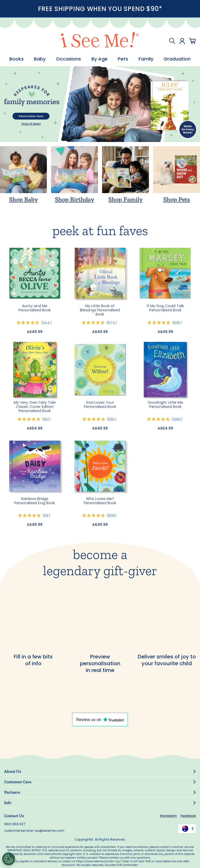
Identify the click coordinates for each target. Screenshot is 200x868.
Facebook (188, 816)
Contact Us (14, 816)
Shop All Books (31, 124)
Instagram (168, 816)
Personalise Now (31, 116)
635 (178, 323)
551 (47, 419)
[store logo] (100, 41)
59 (47, 516)
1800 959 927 (15, 824)
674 (113, 323)
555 (113, 419)
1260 (178, 419)
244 (47, 323)
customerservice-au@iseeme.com (34, 831)
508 (113, 516)
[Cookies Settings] (9, 859)
